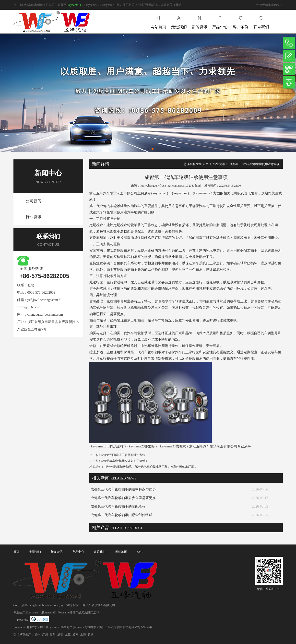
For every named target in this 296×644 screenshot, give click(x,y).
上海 (83, 634)
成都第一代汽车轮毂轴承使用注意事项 (255, 164)
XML (140, 552)
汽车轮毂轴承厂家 (182, 467)
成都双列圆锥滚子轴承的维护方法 (123, 455)
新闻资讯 (200, 21)
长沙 (91, 634)
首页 (206, 164)
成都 (60, 634)
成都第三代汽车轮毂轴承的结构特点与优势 (123, 489)
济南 (75, 634)
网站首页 (158, 21)
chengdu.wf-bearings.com (45, 315)
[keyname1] (33, 612)
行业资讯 (34, 217)
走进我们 (179, 21)
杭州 (37, 634)
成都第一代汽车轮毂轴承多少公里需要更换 (123, 498)
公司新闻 (34, 201)
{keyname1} (74, 5)
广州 (45, 634)
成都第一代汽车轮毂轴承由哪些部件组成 (121, 515)
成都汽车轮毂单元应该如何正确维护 (125, 461)
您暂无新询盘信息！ (270, 5)
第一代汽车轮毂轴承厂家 (151, 467)
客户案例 (241, 21)
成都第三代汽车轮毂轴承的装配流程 (118, 506)
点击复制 (66, 605)
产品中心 (220, 21)
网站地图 (121, 552)
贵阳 (53, 634)
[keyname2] (49, 612)
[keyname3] (65, 612)
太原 (68, 634)
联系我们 (261, 21)
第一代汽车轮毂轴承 (118, 467)
